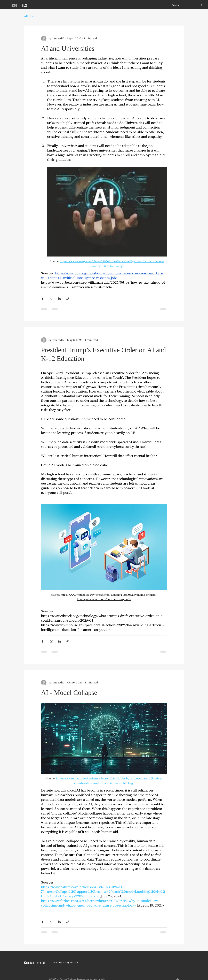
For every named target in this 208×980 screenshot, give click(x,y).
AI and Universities (68, 48)
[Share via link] (68, 299)
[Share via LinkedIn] (59, 299)
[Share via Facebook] (43, 299)
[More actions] (165, 39)
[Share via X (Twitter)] (51, 299)
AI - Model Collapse (69, 693)
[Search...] (182, 5)
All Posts (30, 16)
